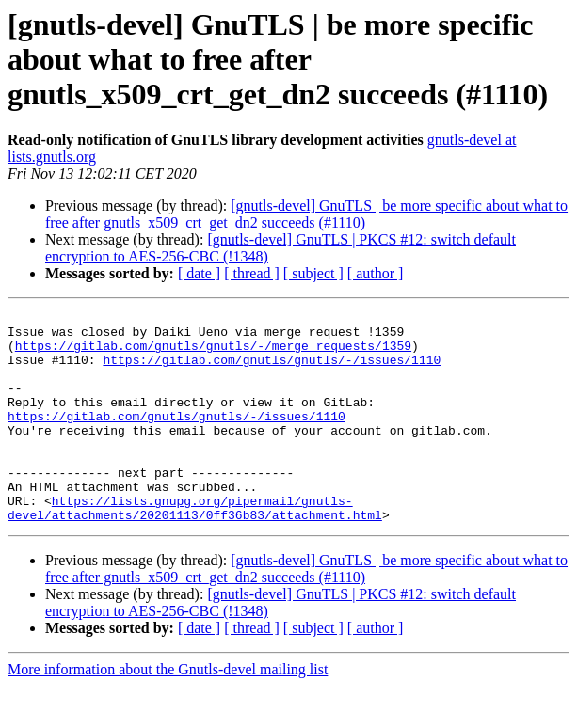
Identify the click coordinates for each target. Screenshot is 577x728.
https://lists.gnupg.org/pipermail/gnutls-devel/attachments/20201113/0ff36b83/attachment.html (195, 548)
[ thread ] (252, 273)
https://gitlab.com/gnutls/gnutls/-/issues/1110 (272, 371)
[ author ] (376, 273)
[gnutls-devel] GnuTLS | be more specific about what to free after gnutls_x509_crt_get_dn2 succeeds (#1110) (306, 214)
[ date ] (199, 273)
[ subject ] (313, 273)
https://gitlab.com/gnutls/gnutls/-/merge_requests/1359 (213, 354)
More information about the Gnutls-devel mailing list (168, 712)
